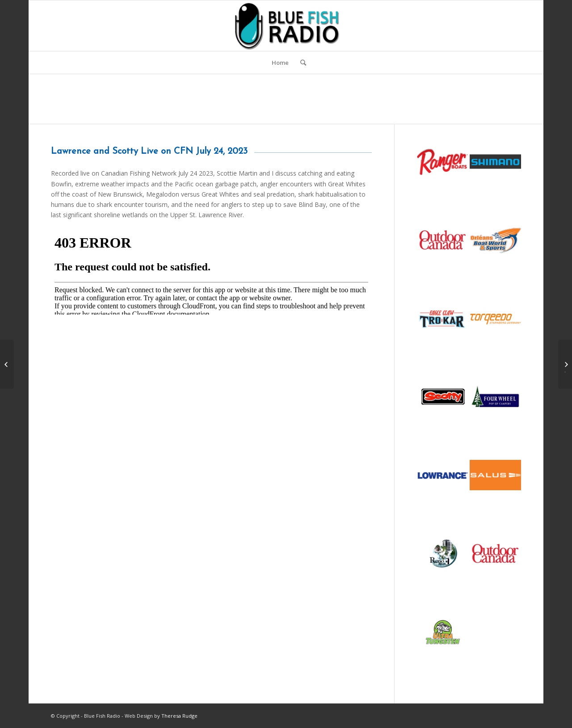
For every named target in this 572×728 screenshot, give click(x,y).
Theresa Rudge (179, 716)
